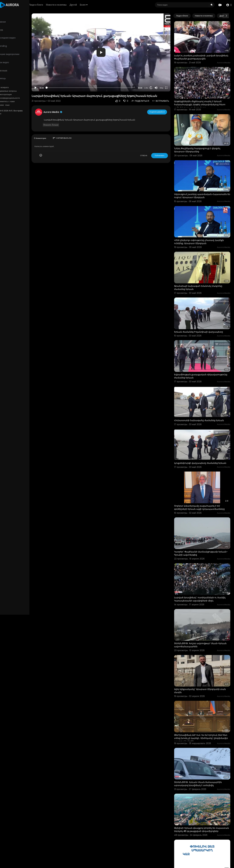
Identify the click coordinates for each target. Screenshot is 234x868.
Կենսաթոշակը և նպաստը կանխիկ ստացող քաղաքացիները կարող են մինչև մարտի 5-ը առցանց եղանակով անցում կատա (203, 839)
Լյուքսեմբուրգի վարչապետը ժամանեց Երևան (204, 442)
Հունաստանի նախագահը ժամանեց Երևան (203, 402)
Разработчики (10, 105)
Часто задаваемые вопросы (16, 91)
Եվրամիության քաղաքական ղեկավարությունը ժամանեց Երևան (198, 360)
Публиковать (163, 151)
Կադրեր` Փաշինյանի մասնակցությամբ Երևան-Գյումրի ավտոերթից (200, 528)
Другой (91, 5)
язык (20, 105)
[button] (228, 5)
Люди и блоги (53, 5)
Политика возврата (12, 87)
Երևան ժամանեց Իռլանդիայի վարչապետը (202, 317)
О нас (6, 102)
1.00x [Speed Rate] (150, 83)
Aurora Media (65, 107)
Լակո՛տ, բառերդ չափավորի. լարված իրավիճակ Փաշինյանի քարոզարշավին (200, 55)
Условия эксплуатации (14, 94)
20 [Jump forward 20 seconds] (155, 83)
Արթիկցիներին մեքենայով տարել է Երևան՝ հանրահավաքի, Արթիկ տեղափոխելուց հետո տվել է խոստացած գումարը (203, 100)
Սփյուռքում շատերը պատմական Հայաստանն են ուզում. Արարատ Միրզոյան (202, 188)
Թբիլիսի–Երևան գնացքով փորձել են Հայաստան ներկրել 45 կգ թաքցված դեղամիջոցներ (198, 794)
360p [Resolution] (165, 83)
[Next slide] (226, 16)
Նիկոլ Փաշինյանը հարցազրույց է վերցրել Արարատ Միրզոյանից (201, 144)
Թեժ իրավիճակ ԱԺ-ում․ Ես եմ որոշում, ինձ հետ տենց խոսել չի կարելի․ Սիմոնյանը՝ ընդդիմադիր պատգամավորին (202, 705)
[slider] (99, 83)
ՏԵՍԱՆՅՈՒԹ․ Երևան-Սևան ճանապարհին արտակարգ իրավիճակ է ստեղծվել (202, 748)
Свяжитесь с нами (19, 102)
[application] (109, 50)
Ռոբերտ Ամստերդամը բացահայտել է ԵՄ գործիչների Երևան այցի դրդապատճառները (203, 484)
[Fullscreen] (170, 83)
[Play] (48, 83)
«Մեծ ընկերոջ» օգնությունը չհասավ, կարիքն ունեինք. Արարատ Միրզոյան (203, 231)
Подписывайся (161, 107)
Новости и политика (74, 5)
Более (101, 5)
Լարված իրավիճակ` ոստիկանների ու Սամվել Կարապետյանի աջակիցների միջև (204, 572)
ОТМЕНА (147, 151)
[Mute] (160, 83)
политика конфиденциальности (18, 98)
